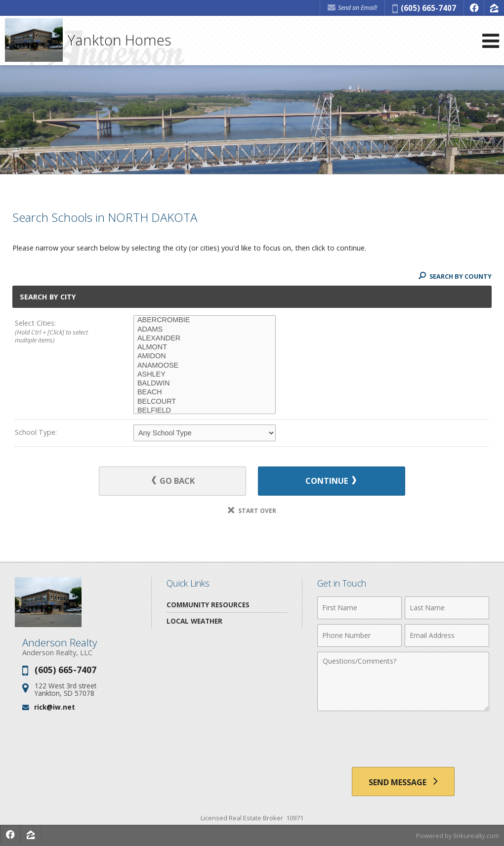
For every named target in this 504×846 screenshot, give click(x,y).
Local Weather (194, 621)
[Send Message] (403, 782)
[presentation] (403, 740)
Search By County (454, 276)
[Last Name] (447, 608)
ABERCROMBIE (205, 320)
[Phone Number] (359, 635)
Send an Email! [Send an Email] (352, 8)
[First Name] (359, 608)
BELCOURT (205, 402)
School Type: (36, 432)
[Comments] (403, 681)
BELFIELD (205, 411)
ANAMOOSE (205, 366)
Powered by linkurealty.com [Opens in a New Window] (458, 836)
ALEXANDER (205, 338)
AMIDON (205, 356)
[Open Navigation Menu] (491, 41)
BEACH (205, 392)
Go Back (175, 481)
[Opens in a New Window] (474, 8)
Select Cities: (62, 332)
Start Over (252, 511)
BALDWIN (205, 383)
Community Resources (208, 605)
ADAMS (205, 330)
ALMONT (205, 347)
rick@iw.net (55, 707)
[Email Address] (447, 635)
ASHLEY (205, 375)
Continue (329, 481)
